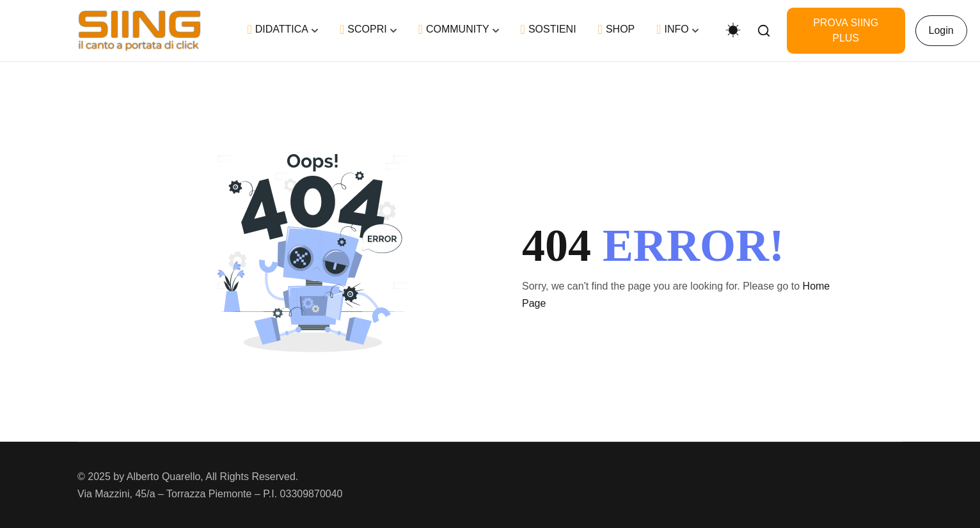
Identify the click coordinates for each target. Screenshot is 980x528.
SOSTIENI (549, 29)
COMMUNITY (454, 29)
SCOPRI (363, 29)
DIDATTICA (278, 29)
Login (941, 30)
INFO (673, 29)
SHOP (617, 29)
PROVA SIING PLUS (846, 30)
